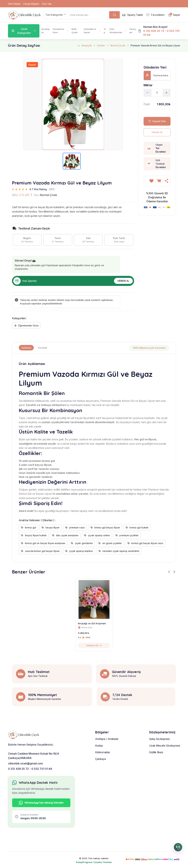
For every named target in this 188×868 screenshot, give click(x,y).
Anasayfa (85, 45)
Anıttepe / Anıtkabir (107, 749)
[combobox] (55, 15)
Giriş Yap (47, 4)
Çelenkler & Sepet (90, 31)
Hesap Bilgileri (31, 4)
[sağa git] (174, 572)
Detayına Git (94, 645)
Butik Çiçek (75, 31)
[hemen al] (167, 181)
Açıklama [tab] (26, 348)
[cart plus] (167, 93)
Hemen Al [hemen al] (123, 281)
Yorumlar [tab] (43, 348)
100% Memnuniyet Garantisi (149, 348)
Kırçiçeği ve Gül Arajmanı (92, 623)
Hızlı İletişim (14, 4)
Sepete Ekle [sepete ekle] (157, 121)
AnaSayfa (46, 31)
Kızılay (99, 755)
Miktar (148, 85)
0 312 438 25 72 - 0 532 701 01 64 (30, 769)
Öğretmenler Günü (26, 325)
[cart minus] (148, 93)
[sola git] (169, 572)
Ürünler (101, 45)
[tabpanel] (94, 458)
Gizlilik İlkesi (156, 762)
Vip (105, 31)
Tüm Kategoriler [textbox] (54, 15)
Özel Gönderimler (116, 31)
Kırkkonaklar (103, 762)
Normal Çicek (118, 45)
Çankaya (101, 769)
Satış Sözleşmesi (159, 749)
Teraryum (133, 31)
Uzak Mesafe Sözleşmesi (165, 755)
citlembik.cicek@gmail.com (26, 764)
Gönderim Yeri (155, 67)
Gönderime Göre (58, 31)
